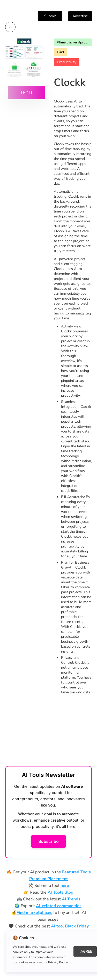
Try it (27, 93)
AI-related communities (59, 906)
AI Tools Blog (61, 892)
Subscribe (48, 841)
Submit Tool (50, 17)
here (65, 886)
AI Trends (71, 899)
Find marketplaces (34, 913)
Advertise (80, 16)
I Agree (85, 952)
